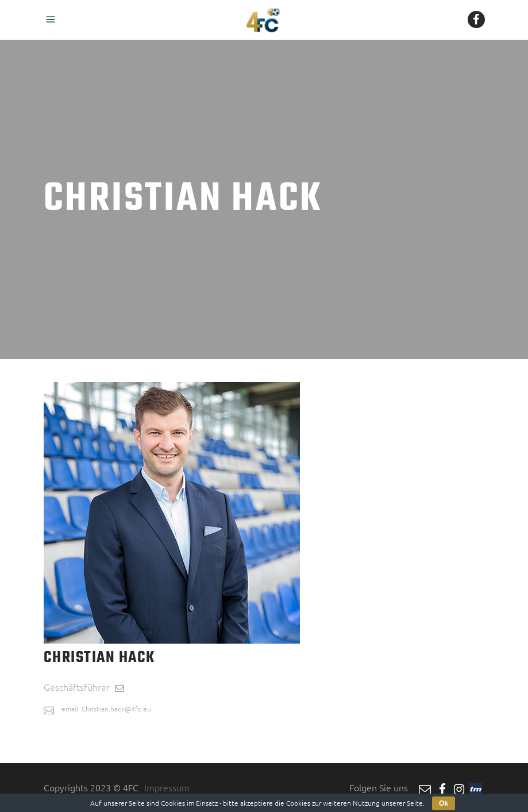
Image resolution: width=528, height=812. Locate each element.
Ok (444, 803)
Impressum (167, 787)
